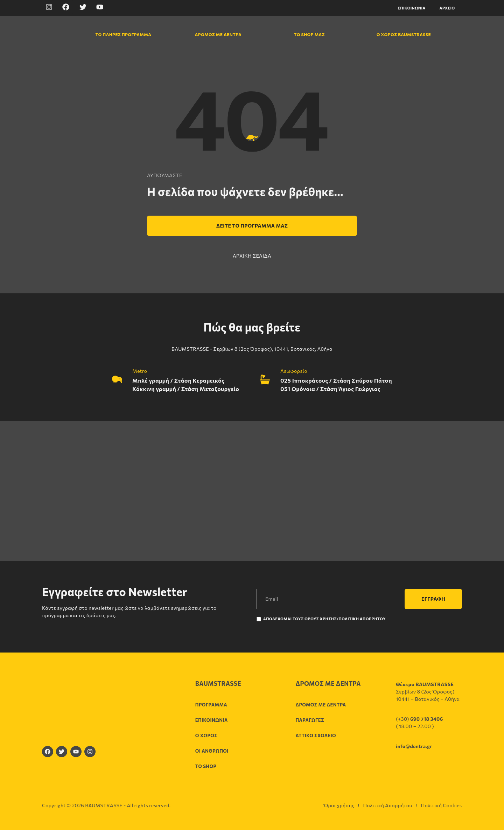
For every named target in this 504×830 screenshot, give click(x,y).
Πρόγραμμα (211, 705)
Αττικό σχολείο (316, 735)
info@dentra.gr (414, 746)
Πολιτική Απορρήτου (387, 805)
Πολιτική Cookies (442, 805)
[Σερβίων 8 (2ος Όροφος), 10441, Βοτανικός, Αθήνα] (252, 491)
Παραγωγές (310, 720)
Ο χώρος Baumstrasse (400, 34)
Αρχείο (447, 8)
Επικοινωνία (411, 8)
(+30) (419, 719)
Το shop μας (309, 34)
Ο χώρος (206, 735)
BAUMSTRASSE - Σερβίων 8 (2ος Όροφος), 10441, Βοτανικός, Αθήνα (252, 349)
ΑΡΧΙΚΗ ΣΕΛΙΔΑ (252, 256)
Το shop (206, 766)
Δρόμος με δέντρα (218, 34)
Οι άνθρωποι (212, 751)
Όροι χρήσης (339, 805)
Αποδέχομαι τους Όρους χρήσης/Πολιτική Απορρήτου (324, 619)
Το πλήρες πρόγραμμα (119, 34)
